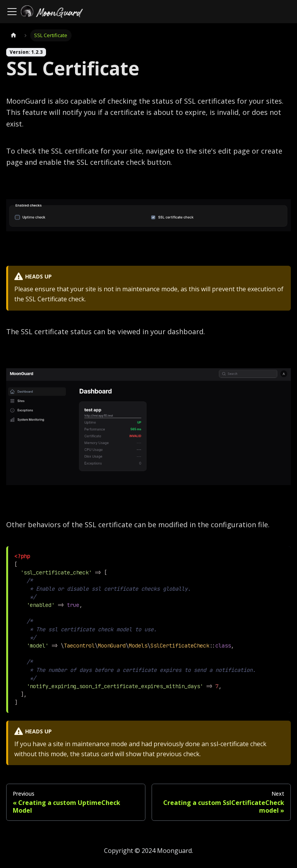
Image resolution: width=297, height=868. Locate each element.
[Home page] (14, 35)
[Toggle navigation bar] (12, 12)
